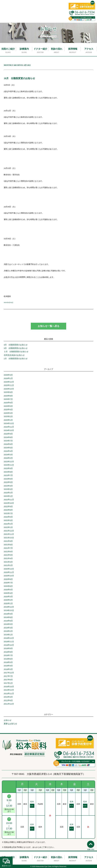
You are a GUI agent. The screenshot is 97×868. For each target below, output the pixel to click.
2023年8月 (8, 472)
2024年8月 (8, 437)
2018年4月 (8, 666)
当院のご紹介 (8, 49)
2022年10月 (9, 503)
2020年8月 (8, 579)
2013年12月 (9, 690)
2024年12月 (9, 423)
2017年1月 (8, 683)
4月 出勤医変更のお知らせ (17, 345)
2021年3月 (8, 562)
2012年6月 (8, 700)
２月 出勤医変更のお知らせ (16, 352)
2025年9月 (8, 392)
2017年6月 (8, 680)
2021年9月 (8, 541)
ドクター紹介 (40, 49)
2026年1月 (8, 378)
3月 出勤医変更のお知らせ (16, 348)
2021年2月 (8, 565)
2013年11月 (9, 694)
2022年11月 (9, 500)
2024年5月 (8, 448)
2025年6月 (8, 403)
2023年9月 (8, 468)
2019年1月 (8, 635)
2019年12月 (9, 607)
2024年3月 (8, 455)
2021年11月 (9, 534)
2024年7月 (8, 441)
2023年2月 (8, 493)
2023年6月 (8, 479)
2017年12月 (9, 673)
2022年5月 (8, 517)
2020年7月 (8, 583)
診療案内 (24, 49)
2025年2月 (8, 417)
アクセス (89, 49)
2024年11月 (9, 427)
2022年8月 (8, 510)
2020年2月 (8, 600)
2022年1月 (8, 527)
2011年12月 (9, 704)
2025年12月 (9, 382)
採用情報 (73, 49)
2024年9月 (8, 434)
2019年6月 (8, 621)
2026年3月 (8, 375)
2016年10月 (9, 687)
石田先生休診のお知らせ (14, 355)
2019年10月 (9, 610)
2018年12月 (9, 638)
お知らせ (8, 720)
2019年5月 (8, 624)
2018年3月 (8, 669)
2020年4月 (8, 593)
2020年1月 (8, 603)
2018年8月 (8, 652)
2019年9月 (8, 614)
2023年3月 (8, 489)
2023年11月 (9, 465)
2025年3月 (8, 413)
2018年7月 (8, 655)
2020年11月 (9, 572)
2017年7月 (8, 676)
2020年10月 (9, 576)
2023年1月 (8, 496)
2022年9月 (8, 507)
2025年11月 (9, 385)
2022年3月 (8, 520)
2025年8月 (8, 396)
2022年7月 (8, 513)
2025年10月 (9, 389)
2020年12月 (9, 569)
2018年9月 (8, 648)
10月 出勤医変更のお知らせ (19, 78)
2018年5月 (8, 662)
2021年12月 (9, 531)
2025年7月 (8, 399)
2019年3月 (8, 628)
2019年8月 (8, 617)
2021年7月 (8, 548)
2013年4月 (8, 697)
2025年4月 (8, 410)
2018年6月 (8, 659)
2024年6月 (8, 444)
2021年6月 (8, 552)
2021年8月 (8, 545)
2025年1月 (8, 420)
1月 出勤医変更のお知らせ (16, 359)
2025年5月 (8, 406)
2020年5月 (8, 590)
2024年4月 (8, 451)
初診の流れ (57, 49)
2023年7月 (8, 475)
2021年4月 (8, 558)
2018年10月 (9, 645)
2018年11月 (9, 642)
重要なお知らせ (10, 724)
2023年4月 (8, 486)
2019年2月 (8, 631)
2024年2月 (8, 458)
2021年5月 (8, 555)
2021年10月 (9, 538)
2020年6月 (8, 586)
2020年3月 (8, 597)
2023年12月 (9, 462)
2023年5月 (8, 482)
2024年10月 (9, 430)
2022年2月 (8, 524)
